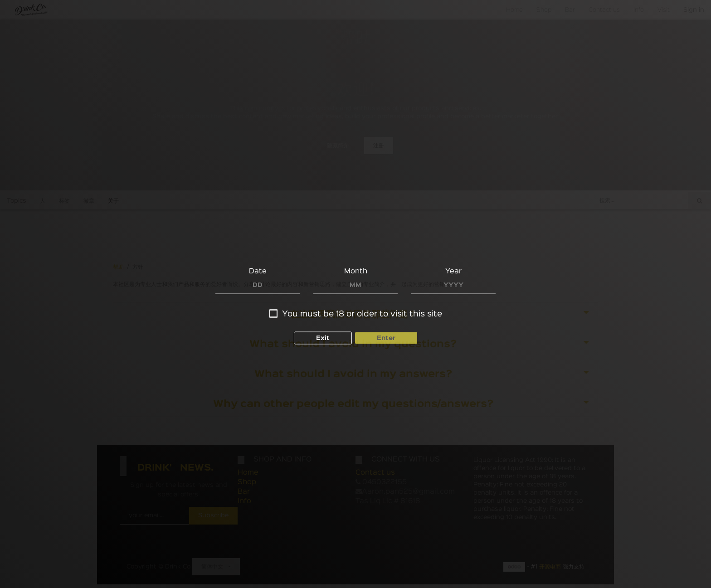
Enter (386, 338)
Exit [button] (323, 338)
